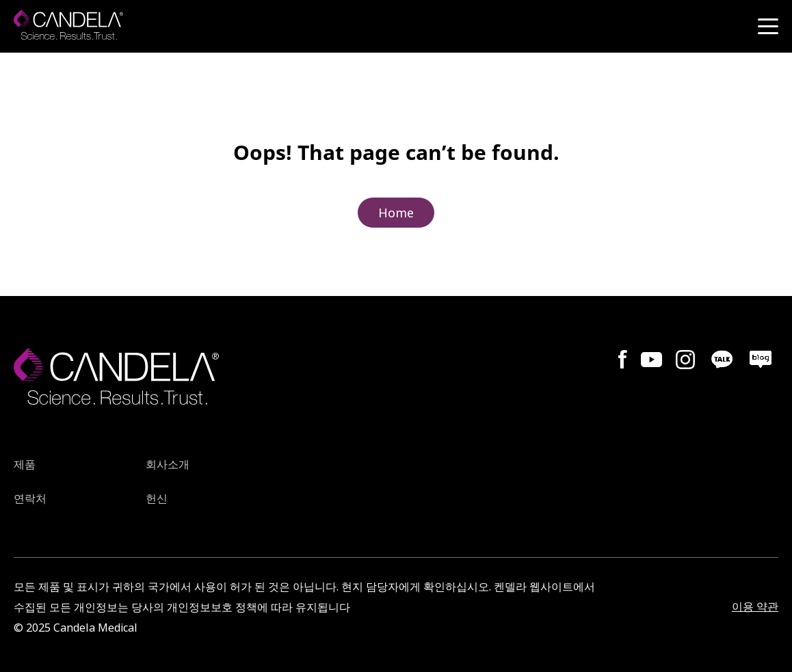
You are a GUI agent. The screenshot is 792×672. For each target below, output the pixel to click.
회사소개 (168, 465)
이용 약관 (755, 606)
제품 (25, 465)
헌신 (157, 499)
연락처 (30, 499)
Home (396, 213)
